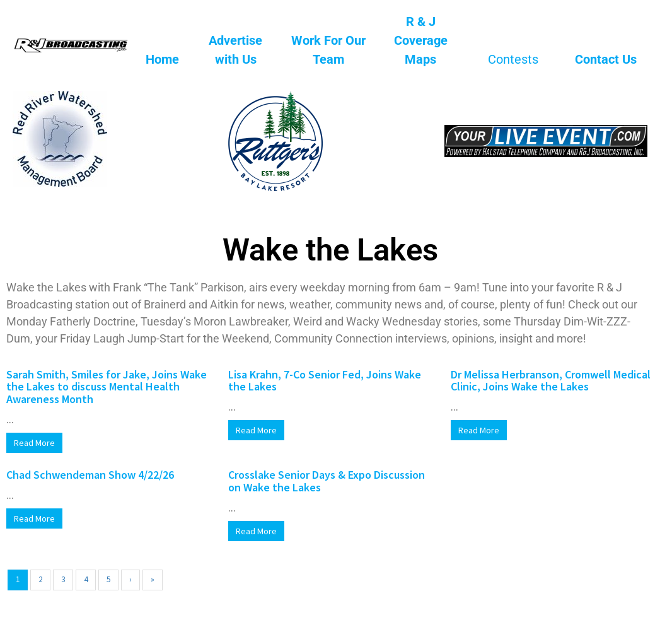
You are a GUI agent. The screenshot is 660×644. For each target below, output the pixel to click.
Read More (34, 443)
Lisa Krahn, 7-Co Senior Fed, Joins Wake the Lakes (325, 381)
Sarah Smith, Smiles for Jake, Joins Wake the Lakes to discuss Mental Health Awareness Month (107, 387)
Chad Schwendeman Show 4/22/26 (90, 475)
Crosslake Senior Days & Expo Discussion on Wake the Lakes (327, 481)
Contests (513, 59)
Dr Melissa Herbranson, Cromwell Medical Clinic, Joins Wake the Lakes (551, 381)
